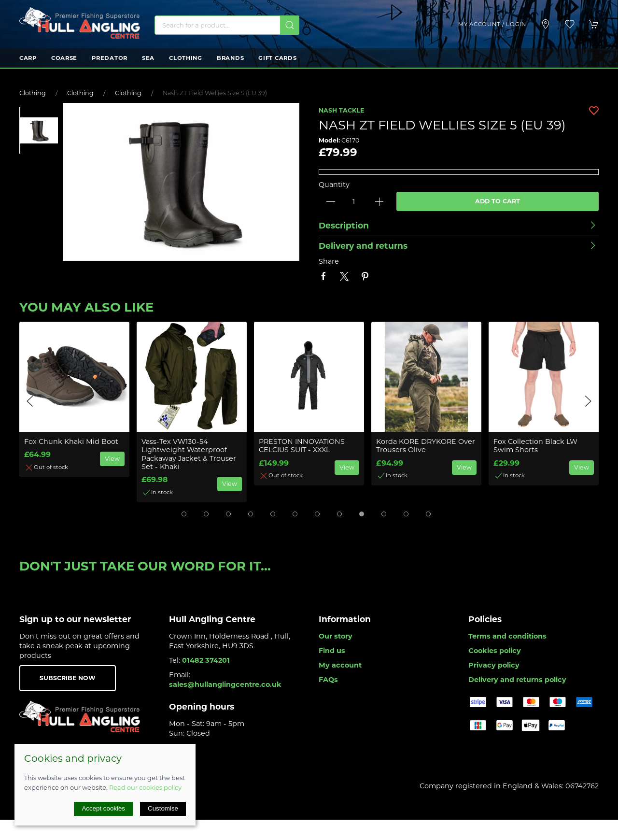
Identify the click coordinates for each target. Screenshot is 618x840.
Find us (332, 651)
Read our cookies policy (145, 787)
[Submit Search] (290, 25)
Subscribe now (68, 678)
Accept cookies (103, 808)
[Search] (227, 25)
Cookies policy (495, 651)
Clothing (186, 58)
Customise (163, 808)
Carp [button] (28, 58)
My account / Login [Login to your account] (492, 24)
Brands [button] (230, 58)
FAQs (328, 680)
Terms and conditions (507, 636)
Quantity (334, 185)
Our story (336, 636)
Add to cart (498, 201)
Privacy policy (494, 665)
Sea (148, 58)
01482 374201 (206, 660)
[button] (570, 24)
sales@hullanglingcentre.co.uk (225, 684)
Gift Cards (277, 58)
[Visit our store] (546, 24)
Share (329, 261)
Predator (110, 58)
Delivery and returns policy (517, 680)
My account (340, 665)
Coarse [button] (64, 58)
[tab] (184, 514)
